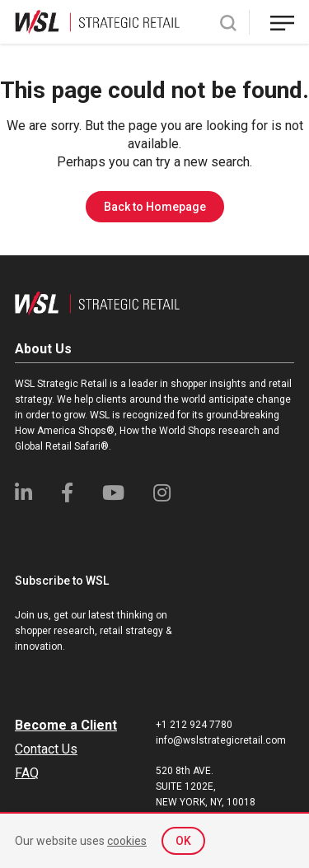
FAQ (27, 773)
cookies (127, 841)
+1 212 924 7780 (194, 725)
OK (183, 841)
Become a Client (66, 725)
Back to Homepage (155, 207)
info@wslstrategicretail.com (221, 740)
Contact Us (46, 749)
